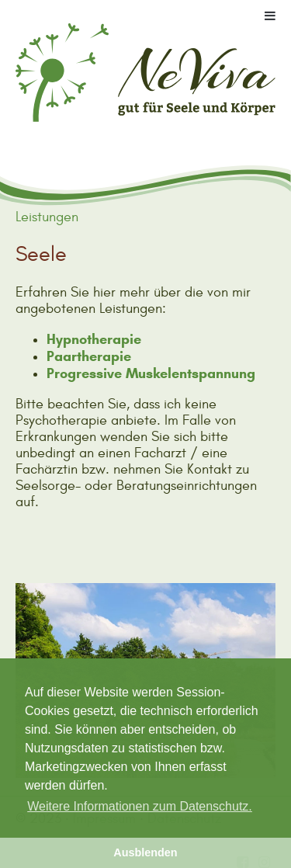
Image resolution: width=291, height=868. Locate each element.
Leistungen (47, 217)
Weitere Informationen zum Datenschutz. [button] (140, 806)
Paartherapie (89, 356)
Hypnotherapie (94, 339)
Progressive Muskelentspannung (151, 373)
